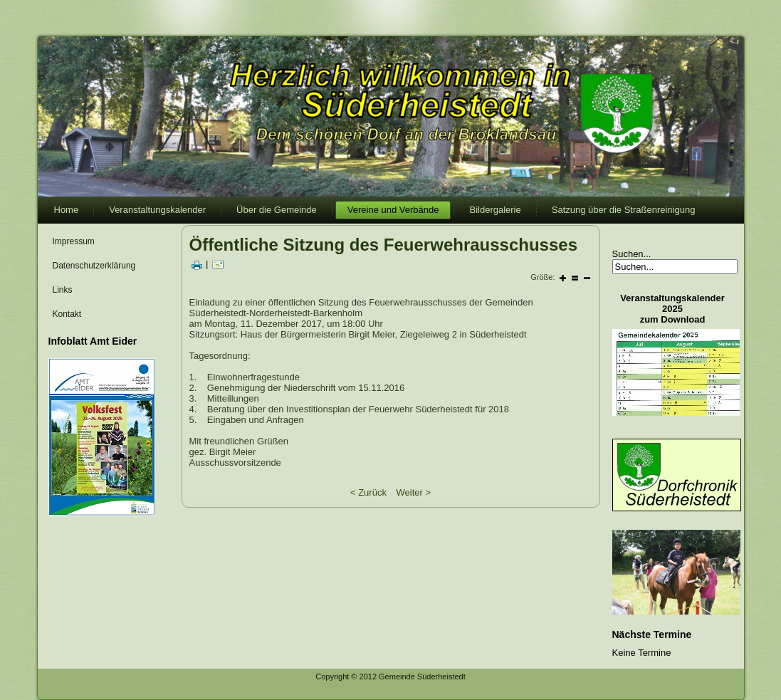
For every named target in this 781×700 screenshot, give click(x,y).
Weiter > (414, 492)
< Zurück (368, 492)
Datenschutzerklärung (94, 266)
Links (63, 290)
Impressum (74, 241)
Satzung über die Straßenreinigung (624, 210)
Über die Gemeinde (277, 210)
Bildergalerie (495, 210)
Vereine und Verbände (393, 210)
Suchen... (632, 254)
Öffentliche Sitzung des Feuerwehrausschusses (383, 245)
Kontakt (67, 314)
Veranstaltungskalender (157, 210)
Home (67, 210)
